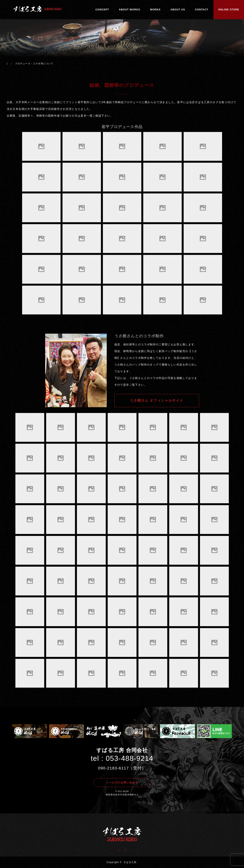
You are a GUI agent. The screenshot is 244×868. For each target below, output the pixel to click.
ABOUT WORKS (129, 10)
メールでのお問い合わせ (122, 783)
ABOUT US (178, 10)
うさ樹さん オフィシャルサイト (157, 400)
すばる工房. (131, 862)
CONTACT (202, 10)
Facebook (119, 849)
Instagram (125, 849)
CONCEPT (102, 10)
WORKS (155, 10)
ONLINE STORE (229, 10)
